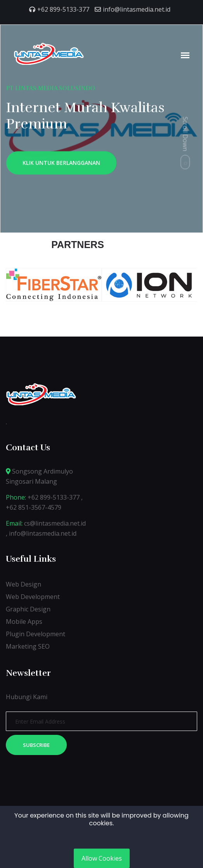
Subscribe (36, 745)
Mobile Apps (24, 621)
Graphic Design (28, 609)
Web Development (33, 597)
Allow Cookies (102, 858)
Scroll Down (186, 134)
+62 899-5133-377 (63, 9)
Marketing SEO (28, 646)
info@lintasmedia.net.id (137, 9)
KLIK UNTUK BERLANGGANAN (61, 164)
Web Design (23, 584)
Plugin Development (36, 634)
